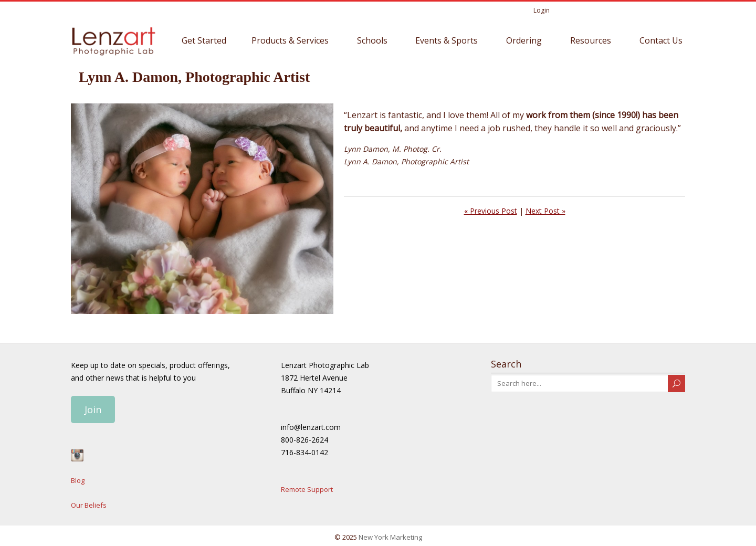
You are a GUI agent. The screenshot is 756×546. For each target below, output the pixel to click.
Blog (78, 479)
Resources (591, 39)
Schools (372, 39)
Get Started (204, 39)
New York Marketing (390, 536)
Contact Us (661, 39)
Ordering (524, 39)
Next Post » (545, 209)
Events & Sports (447, 39)
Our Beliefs (89, 503)
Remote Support (307, 488)
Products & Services (290, 39)
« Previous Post (491, 209)
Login (542, 9)
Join (93, 408)
